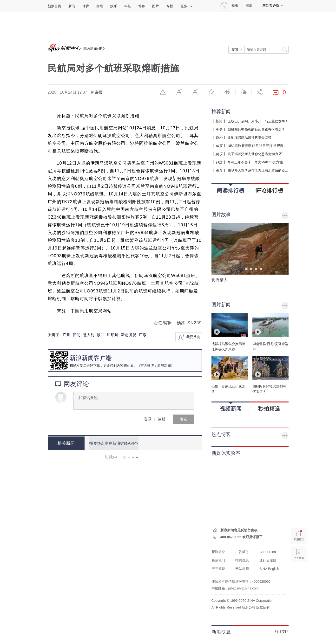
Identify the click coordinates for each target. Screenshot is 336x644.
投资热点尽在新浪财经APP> (113, 443)
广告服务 (242, 552)
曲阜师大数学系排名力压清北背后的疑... (258, 170)
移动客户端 (273, 6)
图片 (156, 6)
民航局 (113, 335)
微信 (244, 92)
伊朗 (77, 335)
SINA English (269, 569)
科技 (128, 6)
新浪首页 (54, 6)
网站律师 (242, 569)
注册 (249, 5)
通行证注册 (268, 560)
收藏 (211, 92)
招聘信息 (242, 560)
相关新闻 (66, 443)
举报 (163, 92)
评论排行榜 (269, 190)
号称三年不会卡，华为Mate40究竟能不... (258, 162)
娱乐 (114, 6)
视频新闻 (231, 407)
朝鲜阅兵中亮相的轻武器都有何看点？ (256, 129)
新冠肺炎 (129, 335)
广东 (143, 335)
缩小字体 (179, 92)
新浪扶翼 (221, 632)
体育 (86, 6)
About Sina (268, 552)
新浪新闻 (164, 366)
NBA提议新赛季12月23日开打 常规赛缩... (259, 146)
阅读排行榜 (231, 189)
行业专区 (282, 631)
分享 (260, 92)
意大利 (89, 335)
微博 (227, 92)
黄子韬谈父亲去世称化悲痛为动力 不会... (258, 154)
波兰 (101, 335)
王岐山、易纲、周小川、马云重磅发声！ (258, 121)
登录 (148, 419)
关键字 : (55, 335)
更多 (187, 6)
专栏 (170, 6)
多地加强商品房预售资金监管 (250, 138)
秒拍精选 (269, 409)
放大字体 (195, 92)
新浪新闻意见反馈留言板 (239, 530)
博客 (142, 6)
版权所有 (263, 607)
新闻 (72, 6)
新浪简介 (218, 552)
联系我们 (218, 560)
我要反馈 (193, 337)
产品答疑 (218, 569)
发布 (184, 419)
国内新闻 (90, 49)
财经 (100, 6)
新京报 (97, 92)
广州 (66, 335)
